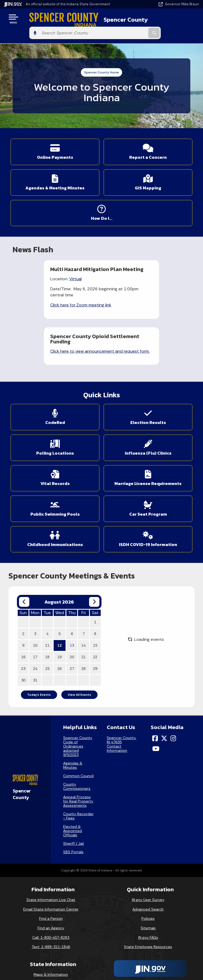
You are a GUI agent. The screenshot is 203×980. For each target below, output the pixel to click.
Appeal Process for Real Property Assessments (78, 746)
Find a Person (51, 864)
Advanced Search (148, 854)
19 (59, 602)
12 (59, 591)
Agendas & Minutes (73, 710)
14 (84, 591)
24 (35, 614)
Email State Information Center (51, 854)
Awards (51, 967)
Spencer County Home (101, 58)
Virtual (44, 270)
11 (47, 591)
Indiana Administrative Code (51, 957)
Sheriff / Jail (73, 788)
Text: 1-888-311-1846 (51, 892)
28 (84, 614)
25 (47, 614)
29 (95, 614)
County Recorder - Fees (78, 761)
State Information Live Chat (51, 845)
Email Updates (51, 938)
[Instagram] (173, 683)
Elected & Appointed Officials (73, 776)
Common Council (78, 721)
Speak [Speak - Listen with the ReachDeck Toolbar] (147, 955)
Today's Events (39, 640)
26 (59, 614)
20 (72, 602)
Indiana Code (51, 948)
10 (35, 591)
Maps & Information (51, 920)
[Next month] (94, 547)
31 (35, 626)
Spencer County (113, 19)
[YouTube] (156, 694)
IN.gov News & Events (51, 929)
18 (47, 602)
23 (23, 614)
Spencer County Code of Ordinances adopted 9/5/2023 (78, 691)
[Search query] (171, 19)
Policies (148, 864)
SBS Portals (73, 797)
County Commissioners (77, 731)
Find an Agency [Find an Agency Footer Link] (51, 873)
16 (23, 602)
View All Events (79, 640)
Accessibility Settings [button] (148, 931)
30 (23, 626)
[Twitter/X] (164, 683)
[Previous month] (24, 547)
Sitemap (148, 873)
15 (95, 591)
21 (84, 602)
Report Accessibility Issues (148, 940)
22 (95, 602)
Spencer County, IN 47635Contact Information (121, 689)
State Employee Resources (148, 892)
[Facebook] (155, 683)
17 (35, 602)
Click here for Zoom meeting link (49, 296)
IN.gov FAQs (148, 883)
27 (72, 614)
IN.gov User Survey (148, 845)
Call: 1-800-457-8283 (51, 883)
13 (72, 591)
